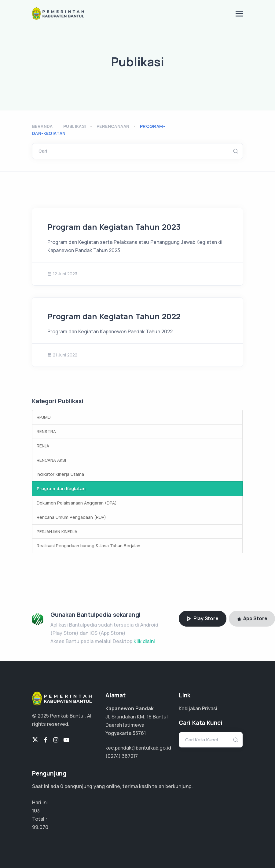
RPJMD (44, 417)
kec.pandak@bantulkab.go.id (138, 748)
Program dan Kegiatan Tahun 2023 (114, 227)
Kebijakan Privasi (198, 708)
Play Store (203, 618)
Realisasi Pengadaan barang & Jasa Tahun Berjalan (88, 546)
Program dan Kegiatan (61, 488)
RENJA (43, 446)
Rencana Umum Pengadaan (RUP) (71, 517)
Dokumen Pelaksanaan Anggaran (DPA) (77, 503)
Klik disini (144, 641)
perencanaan (113, 126)
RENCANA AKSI (51, 460)
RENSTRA (46, 431)
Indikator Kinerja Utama (60, 474)
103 (36, 811)
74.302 (40, 827)
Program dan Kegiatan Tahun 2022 (114, 316)
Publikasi (75, 126)
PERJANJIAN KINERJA (57, 532)
